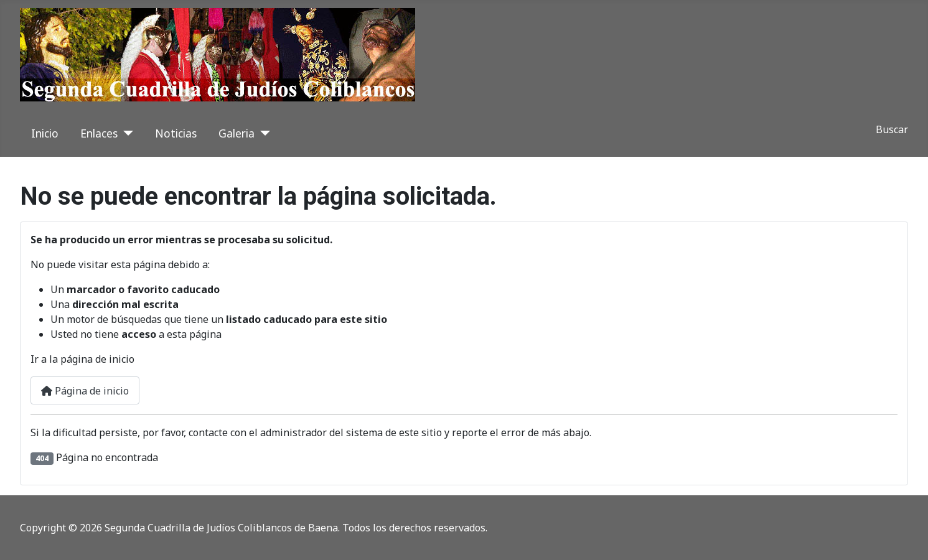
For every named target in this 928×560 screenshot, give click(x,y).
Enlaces (99, 133)
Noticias (176, 133)
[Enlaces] (125, 133)
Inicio (45, 133)
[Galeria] (262, 133)
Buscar (892, 129)
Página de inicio (85, 391)
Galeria (237, 133)
